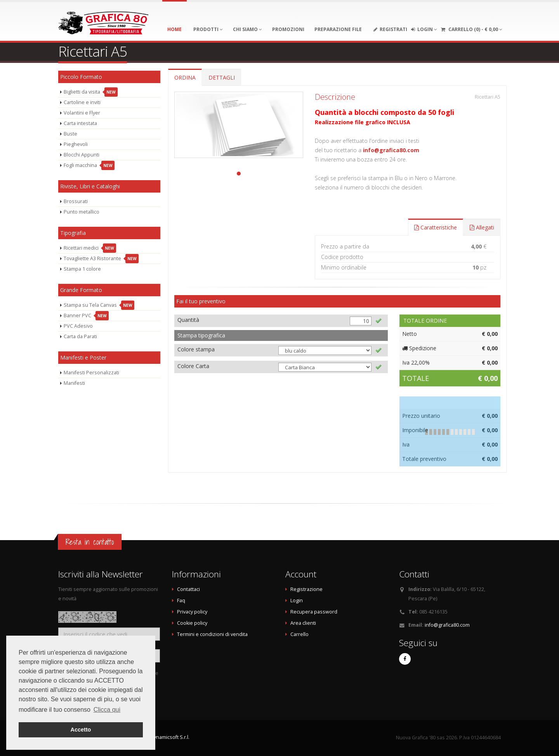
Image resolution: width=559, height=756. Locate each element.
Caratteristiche (436, 227)
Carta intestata (80, 123)
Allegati (482, 227)
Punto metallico (82, 212)
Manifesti (74, 383)
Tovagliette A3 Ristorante (101, 259)
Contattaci (188, 589)
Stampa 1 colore (82, 269)
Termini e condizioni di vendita (212, 634)
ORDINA (185, 77)
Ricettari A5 (488, 97)
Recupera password (314, 612)
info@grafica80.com (391, 150)
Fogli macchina (89, 165)
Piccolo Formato (81, 77)
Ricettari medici (90, 248)
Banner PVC (86, 316)
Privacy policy (192, 612)
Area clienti (303, 623)
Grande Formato (81, 290)
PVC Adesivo (78, 326)
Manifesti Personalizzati (91, 373)
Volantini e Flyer (82, 113)
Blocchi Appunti (82, 155)
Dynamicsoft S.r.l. (170, 737)
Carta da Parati (80, 336)
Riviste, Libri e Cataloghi (90, 186)
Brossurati (76, 201)
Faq (181, 600)
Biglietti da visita (91, 92)
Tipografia (73, 233)
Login (297, 600)
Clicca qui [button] (107, 710)
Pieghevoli (76, 144)
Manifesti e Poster (83, 357)
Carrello (299, 634)
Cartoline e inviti (82, 102)
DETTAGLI (222, 77)
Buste (70, 134)
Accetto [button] (81, 730)
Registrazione (306, 589)
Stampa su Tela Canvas (99, 305)
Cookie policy (192, 623)
